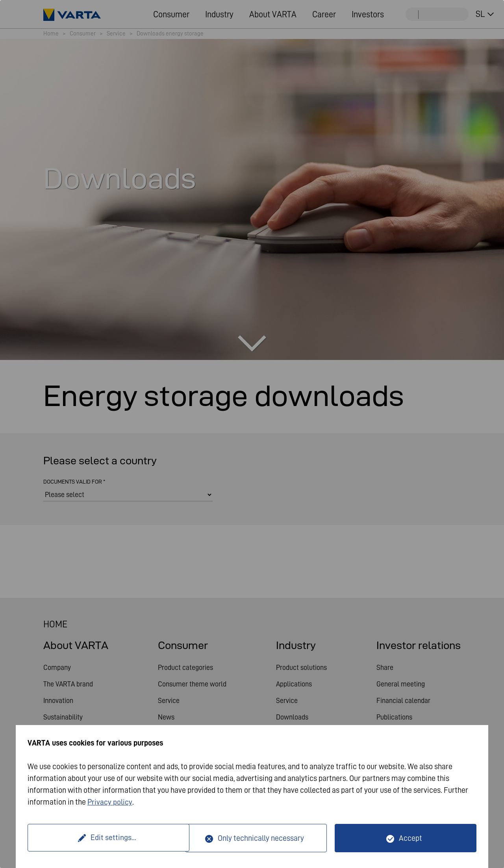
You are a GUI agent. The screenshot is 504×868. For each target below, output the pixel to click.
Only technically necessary (261, 838)
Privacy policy (110, 802)
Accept (410, 838)
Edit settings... (107, 838)
